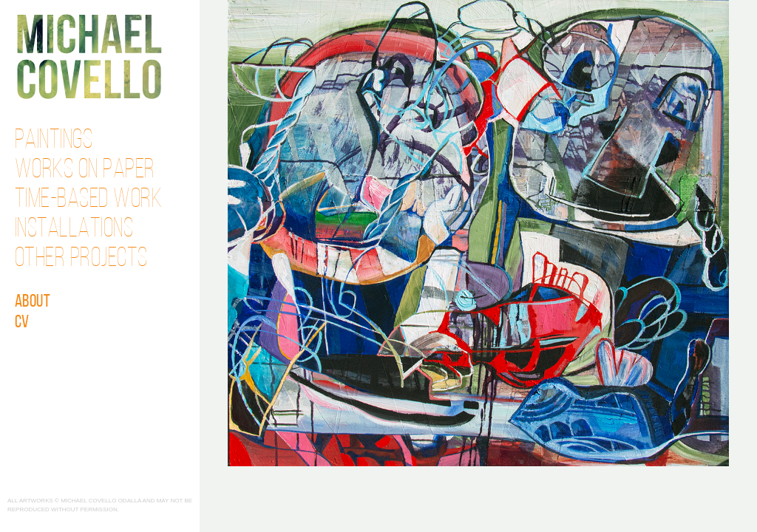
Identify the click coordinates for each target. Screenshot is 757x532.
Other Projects (81, 259)
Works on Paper (85, 171)
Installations (74, 230)
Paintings (54, 141)
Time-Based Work (89, 200)
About (33, 302)
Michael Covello (89, 57)
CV (22, 323)
